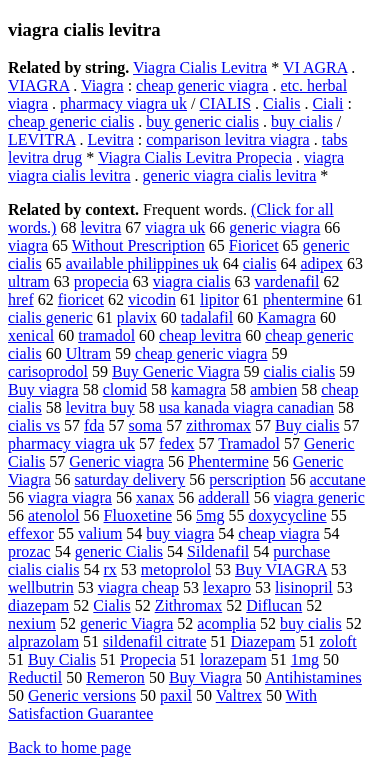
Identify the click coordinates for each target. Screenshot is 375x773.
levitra (100, 227)
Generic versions (82, 695)
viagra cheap (138, 587)
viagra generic (319, 497)
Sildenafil (218, 551)
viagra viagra (70, 497)
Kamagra (286, 317)
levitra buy (100, 407)
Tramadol (249, 443)
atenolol (54, 515)
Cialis (281, 103)
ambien (273, 389)
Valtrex (239, 695)
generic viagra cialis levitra (230, 175)
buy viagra (180, 533)
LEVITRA (42, 139)
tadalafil (207, 317)
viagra (28, 245)
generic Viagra (126, 623)
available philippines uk (142, 263)
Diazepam (263, 641)
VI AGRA (315, 67)
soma (145, 425)
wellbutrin (41, 587)
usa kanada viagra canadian (246, 407)
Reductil (35, 677)
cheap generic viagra (202, 85)
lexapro (227, 587)
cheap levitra (200, 335)
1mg (305, 659)
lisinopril (304, 587)
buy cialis (302, 121)
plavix (137, 317)
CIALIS (226, 103)
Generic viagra (116, 461)
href (21, 299)
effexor (31, 533)
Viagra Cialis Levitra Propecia (195, 157)
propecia (101, 281)
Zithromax (189, 605)
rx (110, 569)
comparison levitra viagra (228, 139)
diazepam (38, 605)
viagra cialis (192, 281)
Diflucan (274, 605)
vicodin (152, 299)
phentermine (303, 299)
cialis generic (50, 317)
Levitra (111, 139)
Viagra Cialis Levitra (200, 67)
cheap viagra (278, 533)
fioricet (81, 299)
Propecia (148, 659)
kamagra (198, 389)
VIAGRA (38, 85)
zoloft (337, 641)
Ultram (88, 353)
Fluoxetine (138, 515)
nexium (32, 623)
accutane (338, 479)
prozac (29, 551)
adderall (224, 497)
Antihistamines (313, 677)
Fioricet (254, 245)
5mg (210, 515)
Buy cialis (307, 425)
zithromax (218, 425)
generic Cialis (119, 551)
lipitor (219, 299)
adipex (321, 263)
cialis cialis (300, 371)
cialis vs (34, 425)
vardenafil (287, 281)
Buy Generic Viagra (176, 371)
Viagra (102, 85)
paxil (176, 695)
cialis (260, 263)
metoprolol (176, 569)
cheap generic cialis (71, 121)
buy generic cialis (202, 121)
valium (100, 533)
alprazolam (43, 641)
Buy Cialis (62, 659)
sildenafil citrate (155, 641)
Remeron (115, 677)
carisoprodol (48, 371)
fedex (177, 443)
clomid (125, 389)
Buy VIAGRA (281, 569)
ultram (29, 281)
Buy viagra (43, 389)
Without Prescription (138, 245)
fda (94, 425)
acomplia (226, 623)
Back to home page (69, 747)
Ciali (327, 103)
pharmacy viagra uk (123, 103)
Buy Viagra (205, 677)
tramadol (106, 335)
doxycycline (287, 515)
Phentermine (228, 461)
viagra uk (175, 227)
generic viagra (274, 227)
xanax (155, 497)
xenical (31, 335)
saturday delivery (130, 479)
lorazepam (233, 659)
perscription (247, 479)
